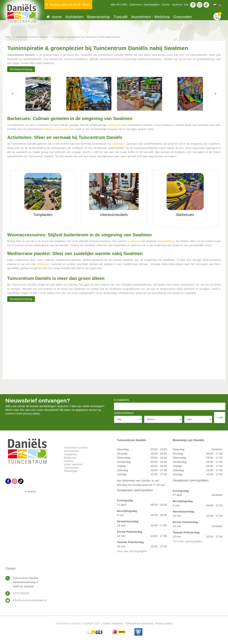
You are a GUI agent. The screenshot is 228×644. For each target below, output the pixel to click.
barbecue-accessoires (56, 129)
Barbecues (70, 458)
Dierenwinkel (71, 451)
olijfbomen (43, 264)
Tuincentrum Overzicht (139, 623)
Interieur (69, 461)
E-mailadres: (123, 400)
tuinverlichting (166, 241)
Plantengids (71, 471)
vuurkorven (134, 241)
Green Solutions (113, 623)
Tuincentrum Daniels (76, 448)
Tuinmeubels (71, 468)
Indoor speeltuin (73, 464)
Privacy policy (164, 623)
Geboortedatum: (124, 413)
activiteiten (118, 144)
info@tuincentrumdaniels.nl (30, 600)
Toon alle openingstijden (132, 551)
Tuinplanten (71, 454)
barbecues (114, 125)
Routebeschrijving (21, 69)
